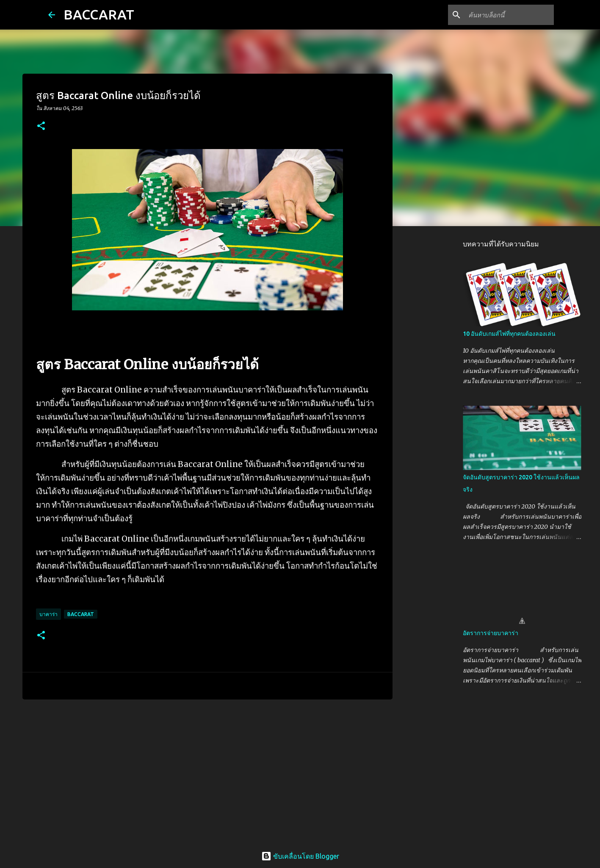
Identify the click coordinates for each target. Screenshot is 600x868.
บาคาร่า (48, 614)
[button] (41, 126)
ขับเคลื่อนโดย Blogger (300, 856)
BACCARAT (99, 14)
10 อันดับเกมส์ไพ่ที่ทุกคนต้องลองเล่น (509, 334)
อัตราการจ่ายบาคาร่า (491, 633)
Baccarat (81, 614)
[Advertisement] (207, 771)
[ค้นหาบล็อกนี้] (509, 15)
